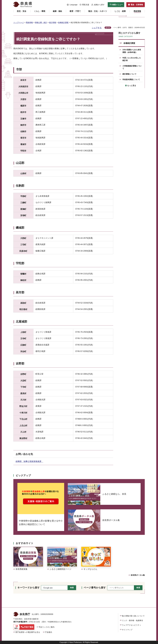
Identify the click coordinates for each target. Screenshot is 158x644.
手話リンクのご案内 (47, 627)
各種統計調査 (63, 23)
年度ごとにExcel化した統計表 (132, 59)
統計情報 (53, 23)
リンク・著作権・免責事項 (132, 620)
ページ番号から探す (95, 588)
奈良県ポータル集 (138, 575)
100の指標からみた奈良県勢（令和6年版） (132, 51)
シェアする (97, 28)
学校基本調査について (131, 80)
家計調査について (129, 74)
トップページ (19, 23)
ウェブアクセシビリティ (132, 625)
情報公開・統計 (41, 23)
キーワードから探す (29, 588)
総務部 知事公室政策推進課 (29, 461)
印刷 (109, 28)
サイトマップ (127, 630)
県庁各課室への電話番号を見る (28, 632)
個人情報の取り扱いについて (133, 616)
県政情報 (29, 23)
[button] (72, 5)
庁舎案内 (49, 632)
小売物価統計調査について (132, 67)
